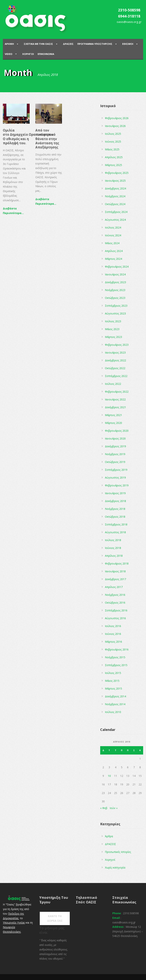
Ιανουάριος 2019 (115, 493)
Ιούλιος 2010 (113, 712)
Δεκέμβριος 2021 (115, 407)
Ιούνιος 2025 (113, 142)
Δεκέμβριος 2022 (115, 360)
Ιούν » (114, 808)
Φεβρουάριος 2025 (117, 173)
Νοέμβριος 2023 (115, 290)
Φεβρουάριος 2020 (117, 431)
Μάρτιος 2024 (113, 259)
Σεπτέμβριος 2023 (116, 306)
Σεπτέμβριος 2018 (116, 524)
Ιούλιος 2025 (113, 134)
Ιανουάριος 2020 (115, 438)
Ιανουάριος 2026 (115, 126)
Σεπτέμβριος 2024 (116, 212)
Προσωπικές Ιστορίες (118, 852)
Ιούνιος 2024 (113, 235)
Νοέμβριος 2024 (115, 196)
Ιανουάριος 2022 (115, 399)
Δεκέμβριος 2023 (115, 282)
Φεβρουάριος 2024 (117, 267)
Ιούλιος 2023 (113, 321)
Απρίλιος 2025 (114, 157)
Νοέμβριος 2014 (115, 704)
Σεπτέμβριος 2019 (116, 470)
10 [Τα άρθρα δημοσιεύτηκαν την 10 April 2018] (109, 776)
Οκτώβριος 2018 (115, 517)
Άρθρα (109, 836)
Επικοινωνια (46, 54)
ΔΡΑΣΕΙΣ (110, 844)
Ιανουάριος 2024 (115, 274)
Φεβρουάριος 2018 (117, 563)
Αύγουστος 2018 (115, 532)
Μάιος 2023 (112, 329)
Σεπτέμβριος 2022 (116, 376)
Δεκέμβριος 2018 (115, 501)
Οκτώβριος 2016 (115, 603)
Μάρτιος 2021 (113, 415)
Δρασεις (68, 44)
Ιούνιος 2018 (113, 548)
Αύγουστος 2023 (115, 313)
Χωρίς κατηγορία (115, 867)
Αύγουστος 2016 (115, 618)
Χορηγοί (110, 860)
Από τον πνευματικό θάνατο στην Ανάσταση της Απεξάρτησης (47, 139)
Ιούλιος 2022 (113, 384)
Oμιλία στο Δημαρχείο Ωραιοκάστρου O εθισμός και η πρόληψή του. (28, 137)
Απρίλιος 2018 (114, 556)
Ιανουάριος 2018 (115, 571)
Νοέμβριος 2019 (115, 454)
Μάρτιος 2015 (113, 688)
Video (9, 54)
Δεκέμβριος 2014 (115, 696)
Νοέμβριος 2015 (115, 657)
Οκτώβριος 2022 (115, 368)
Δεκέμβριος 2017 (115, 579)
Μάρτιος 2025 (113, 165)
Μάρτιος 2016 (113, 642)
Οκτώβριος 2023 (115, 298)
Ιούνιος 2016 (113, 634)
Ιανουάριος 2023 (115, 352)
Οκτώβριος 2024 (115, 204)
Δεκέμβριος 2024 (115, 188)
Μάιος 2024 (112, 243)
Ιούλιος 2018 (113, 540)
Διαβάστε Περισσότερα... (13, 211)
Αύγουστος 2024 (115, 220)
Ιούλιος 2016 (113, 626)
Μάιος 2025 (112, 149)
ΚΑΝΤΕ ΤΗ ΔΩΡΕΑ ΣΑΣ (55, 918)
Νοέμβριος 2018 (115, 509)
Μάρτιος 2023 (113, 337)
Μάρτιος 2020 (113, 423)
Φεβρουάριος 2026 (117, 118)
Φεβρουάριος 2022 (117, 392)
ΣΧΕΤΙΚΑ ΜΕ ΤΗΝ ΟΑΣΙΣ (38, 44)
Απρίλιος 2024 (114, 251)
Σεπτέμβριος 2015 (116, 665)
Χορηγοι (28, 54)
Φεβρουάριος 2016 (117, 649)
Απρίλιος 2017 (114, 587)
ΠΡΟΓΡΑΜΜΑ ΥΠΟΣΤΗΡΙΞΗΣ (95, 44)
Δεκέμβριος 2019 (115, 446)
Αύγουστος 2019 (115, 478)
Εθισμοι (128, 44)
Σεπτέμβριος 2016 (116, 610)
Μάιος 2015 (112, 681)
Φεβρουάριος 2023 (117, 345)
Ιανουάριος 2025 (115, 181)
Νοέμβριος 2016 (115, 595)
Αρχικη (9, 44)
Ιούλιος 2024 (113, 227)
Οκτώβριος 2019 (115, 462)
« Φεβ (104, 808)
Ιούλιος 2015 (113, 673)
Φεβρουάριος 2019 (117, 485)
